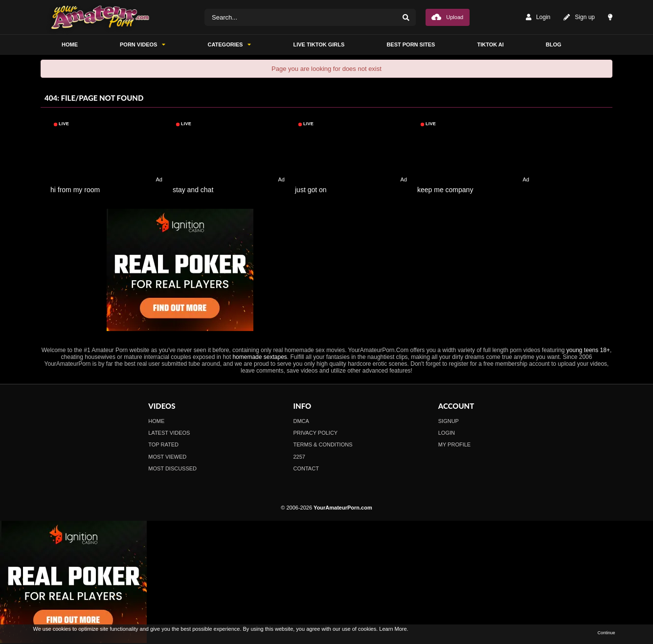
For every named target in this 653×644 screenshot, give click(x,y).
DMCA (301, 421)
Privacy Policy (316, 433)
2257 (299, 457)
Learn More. (394, 629)
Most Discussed (172, 468)
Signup (449, 421)
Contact (306, 468)
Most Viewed (167, 457)
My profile (454, 444)
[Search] (406, 17)
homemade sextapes (259, 357)
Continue (606, 633)
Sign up (579, 17)
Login (538, 17)
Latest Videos (169, 433)
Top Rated (163, 444)
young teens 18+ (588, 350)
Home (156, 421)
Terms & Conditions (323, 444)
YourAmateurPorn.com (343, 508)
